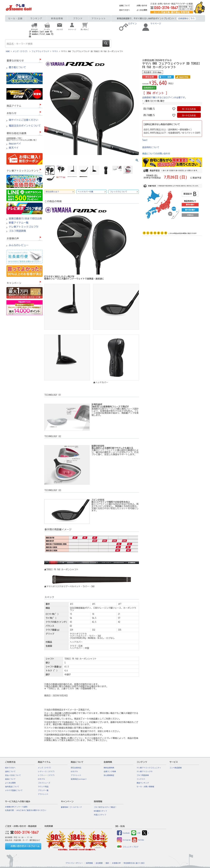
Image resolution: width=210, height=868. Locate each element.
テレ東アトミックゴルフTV (24, 227)
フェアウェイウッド (40, 51)
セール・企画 (15, 18)
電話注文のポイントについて (25, 126)
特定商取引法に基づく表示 (134, 863)
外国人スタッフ (100, 815)
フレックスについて (118, 192)
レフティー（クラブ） (47, 775)
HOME (8, 51)
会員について (125, 6)
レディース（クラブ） (47, 772)
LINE (136, 833)
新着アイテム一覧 (19, 223)
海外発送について (12, 787)
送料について (10, 772)
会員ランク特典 (110, 772)
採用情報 (89, 863)
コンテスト (141, 779)
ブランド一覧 (43, 790)
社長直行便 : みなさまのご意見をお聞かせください (26, 810)
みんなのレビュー (19, 245)
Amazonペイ (15, 144)
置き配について (18, 67)
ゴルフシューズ (44, 783)
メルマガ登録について (14, 790)
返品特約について (151, 147)
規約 (107, 863)
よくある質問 (142, 10)
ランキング (36, 18)
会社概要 (99, 863)
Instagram (124, 840)
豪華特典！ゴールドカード (72, 807)
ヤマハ (55, 51)
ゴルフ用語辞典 (18, 231)
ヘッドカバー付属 (86, 192)
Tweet (145, 140)
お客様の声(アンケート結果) (17, 807)
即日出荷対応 (76, 768)
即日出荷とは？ (52, 192)
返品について (10, 779)
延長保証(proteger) (79, 779)
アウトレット (99, 18)
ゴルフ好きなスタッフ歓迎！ (105, 807)
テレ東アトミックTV (145, 772)
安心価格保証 (109, 775)
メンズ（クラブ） (21, 51)
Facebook (123, 833)
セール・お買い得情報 (145, 787)
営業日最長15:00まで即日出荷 (25, 219)
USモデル (42, 779)
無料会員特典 (109, 768)
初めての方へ (125, 10)
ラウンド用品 (43, 787)
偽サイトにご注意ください (24, 120)
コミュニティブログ (128, 847)
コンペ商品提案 (176, 768)
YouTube (138, 840)
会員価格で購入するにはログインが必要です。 (165, 98)
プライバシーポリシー (74, 863)
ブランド (78, 18)
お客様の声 (116, 863)
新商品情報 (57, 18)
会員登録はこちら (186, 18)
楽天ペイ (14, 148)
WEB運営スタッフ (100, 811)
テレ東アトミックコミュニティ (149, 768)
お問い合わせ (142, 6)
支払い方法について (13, 775)
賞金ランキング (143, 783)
